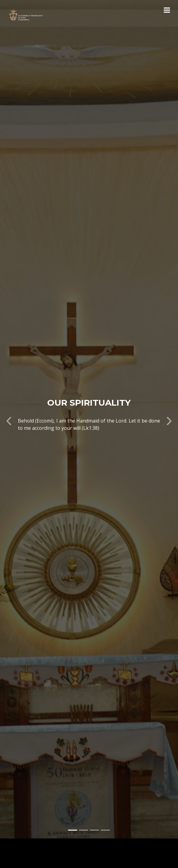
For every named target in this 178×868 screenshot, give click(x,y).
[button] (9, 410)
